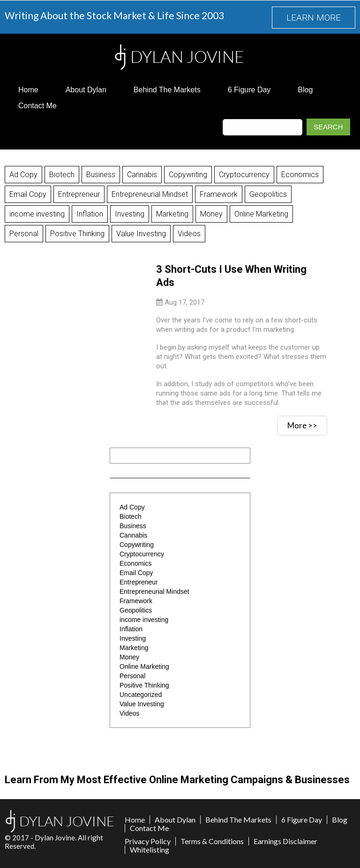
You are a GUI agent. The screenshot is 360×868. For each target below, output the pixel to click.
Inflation (90, 214)
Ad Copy (23, 175)
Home (28, 90)
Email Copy (28, 194)
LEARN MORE (314, 18)
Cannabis (142, 175)
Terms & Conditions (212, 841)
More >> (302, 425)
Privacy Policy (148, 841)
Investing (130, 214)
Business (101, 175)
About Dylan (86, 90)
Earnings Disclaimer (285, 841)
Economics (300, 175)
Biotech (62, 175)
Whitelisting (150, 850)
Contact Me (37, 106)
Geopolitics (268, 194)
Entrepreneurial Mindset (150, 194)
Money (211, 214)
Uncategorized (141, 695)
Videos (189, 234)
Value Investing (141, 234)
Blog (305, 90)
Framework (219, 194)
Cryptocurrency (244, 175)
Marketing (172, 214)
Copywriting (188, 175)
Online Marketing (261, 214)
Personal (24, 234)
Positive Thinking (77, 234)
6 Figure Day (249, 90)
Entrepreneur (79, 194)
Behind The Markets (167, 90)
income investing (37, 214)
